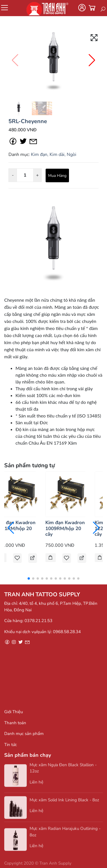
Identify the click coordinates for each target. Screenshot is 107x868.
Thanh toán (15, 723)
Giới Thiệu (14, 712)
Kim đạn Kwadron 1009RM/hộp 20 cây (65, 528)
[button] (92, 60)
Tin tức (11, 745)
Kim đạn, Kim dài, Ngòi (54, 155)
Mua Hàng (57, 176)
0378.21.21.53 (38, 621)
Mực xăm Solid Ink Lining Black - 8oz (64, 803)
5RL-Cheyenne (28, 121)
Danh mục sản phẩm (24, 734)
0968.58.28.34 (67, 632)
